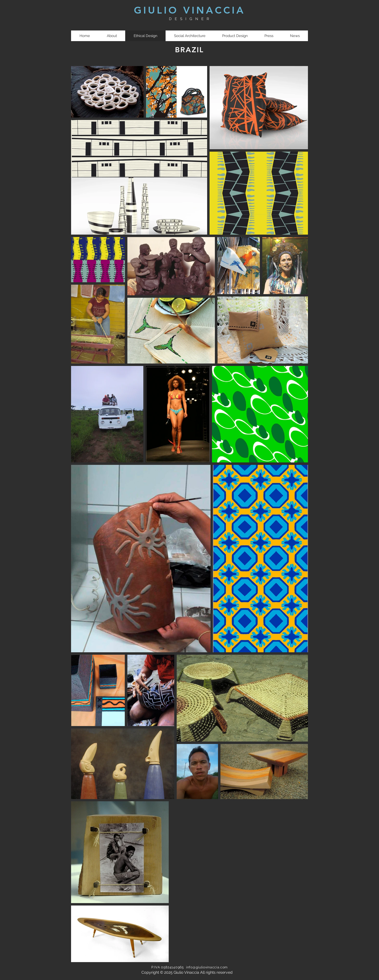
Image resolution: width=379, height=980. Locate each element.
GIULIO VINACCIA (190, 10)
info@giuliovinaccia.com (207, 967)
